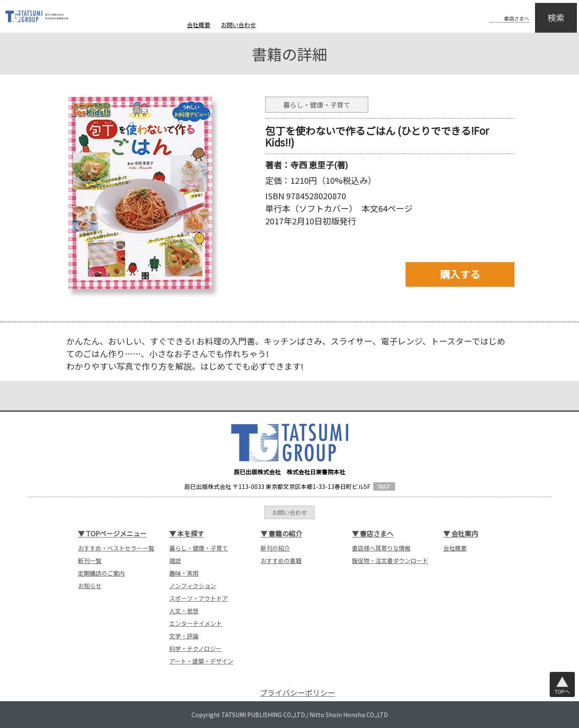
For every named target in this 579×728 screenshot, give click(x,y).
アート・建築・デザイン (201, 661)
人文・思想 (184, 611)
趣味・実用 (184, 573)
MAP (384, 486)
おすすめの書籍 (281, 561)
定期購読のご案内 (101, 573)
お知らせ (90, 586)
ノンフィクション (193, 586)
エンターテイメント (196, 623)
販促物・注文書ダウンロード (390, 561)
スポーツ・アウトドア (199, 598)
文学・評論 (184, 636)
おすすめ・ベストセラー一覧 (116, 548)
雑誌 (175, 561)
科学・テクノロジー (195, 648)
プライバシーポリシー (297, 693)
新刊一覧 (90, 561)
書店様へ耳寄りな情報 (381, 548)
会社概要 (199, 25)
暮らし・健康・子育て (199, 548)
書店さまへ (500, 12)
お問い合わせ (238, 25)
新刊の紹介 (275, 548)
